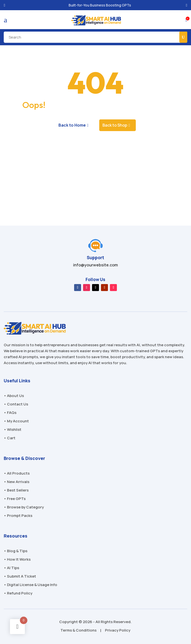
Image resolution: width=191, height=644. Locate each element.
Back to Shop (115, 125)
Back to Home (72, 125)
